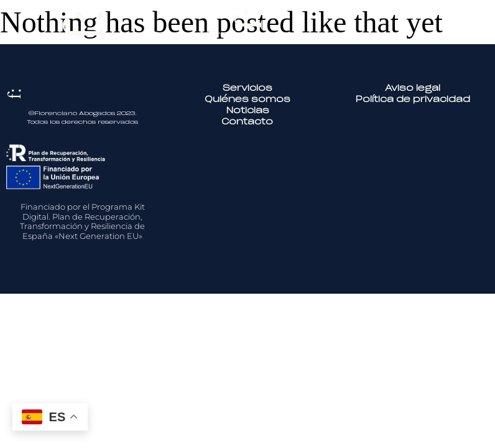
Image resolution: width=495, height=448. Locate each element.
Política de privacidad (413, 100)
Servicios (247, 89)
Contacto (247, 122)
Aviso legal (413, 89)
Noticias (247, 111)
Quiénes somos (247, 100)
